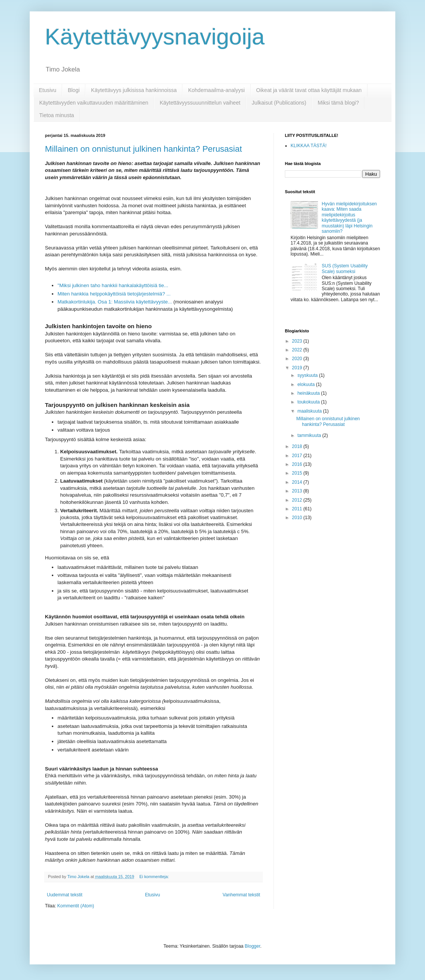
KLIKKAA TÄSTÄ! (309, 146)
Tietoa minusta (57, 115)
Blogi (74, 90)
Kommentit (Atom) (76, 906)
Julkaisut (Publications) (279, 103)
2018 (298, 446)
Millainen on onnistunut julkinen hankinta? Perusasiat (143, 149)
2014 (298, 482)
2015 (298, 473)
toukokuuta (309, 402)
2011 (298, 509)
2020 (298, 359)
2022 (298, 350)
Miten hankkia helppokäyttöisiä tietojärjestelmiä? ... (114, 294)
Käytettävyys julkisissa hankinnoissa (134, 90)
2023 (298, 341)
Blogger (253, 946)
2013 (298, 491)
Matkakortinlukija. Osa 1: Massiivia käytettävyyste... (115, 302)
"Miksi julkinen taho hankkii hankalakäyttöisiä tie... (113, 285)
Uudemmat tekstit (65, 895)
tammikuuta (310, 435)
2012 (298, 500)
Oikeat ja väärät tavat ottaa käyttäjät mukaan (309, 90)
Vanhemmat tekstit (241, 895)
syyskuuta (308, 375)
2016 (298, 464)
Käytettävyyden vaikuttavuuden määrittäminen (94, 103)
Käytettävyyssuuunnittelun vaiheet (200, 103)
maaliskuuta (310, 411)
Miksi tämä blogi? (338, 103)
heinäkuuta (309, 393)
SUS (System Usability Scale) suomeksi (345, 268)
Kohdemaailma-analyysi (216, 90)
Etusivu (48, 90)
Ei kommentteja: (155, 877)
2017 (298, 456)
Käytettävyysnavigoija (155, 37)
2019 (298, 368)
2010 (298, 518)
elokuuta (307, 384)
